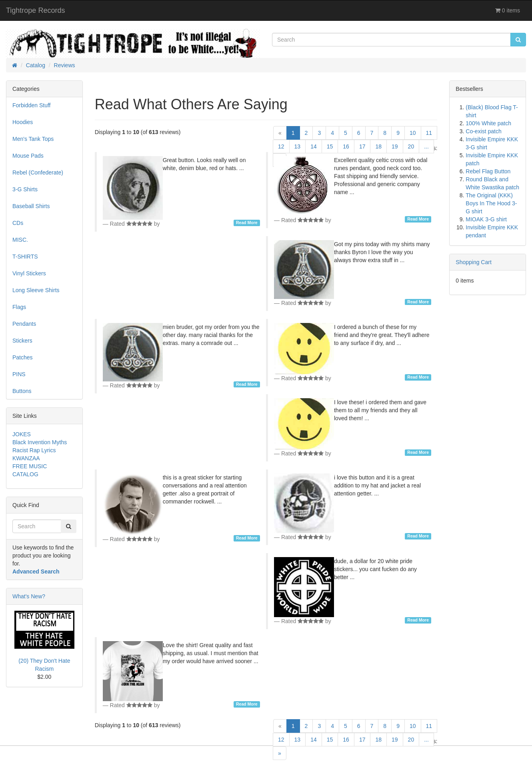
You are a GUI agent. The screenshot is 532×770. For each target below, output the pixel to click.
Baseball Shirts (31, 206)
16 (346, 146)
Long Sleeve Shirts (36, 290)
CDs (18, 223)
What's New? (29, 596)
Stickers (22, 341)
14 (314, 146)
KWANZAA (26, 458)
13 (298, 146)
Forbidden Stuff (31, 105)
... (426, 146)
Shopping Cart (474, 262)
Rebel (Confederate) (38, 172)
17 (362, 146)
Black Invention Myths (40, 442)
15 (330, 146)
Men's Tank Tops (33, 139)
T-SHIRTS (25, 257)
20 (411, 146)
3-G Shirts (25, 189)
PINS (19, 374)
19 (395, 146)
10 (413, 133)
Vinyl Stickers (29, 273)
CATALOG (25, 474)
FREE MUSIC (30, 466)
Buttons (22, 391)
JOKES (22, 434)
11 (429, 133)
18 (378, 146)
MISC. (20, 240)
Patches (23, 357)
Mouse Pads (28, 156)
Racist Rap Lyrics (34, 450)
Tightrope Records (35, 10)
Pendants (24, 324)
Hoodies (23, 122)
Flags (19, 307)
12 (281, 146)
